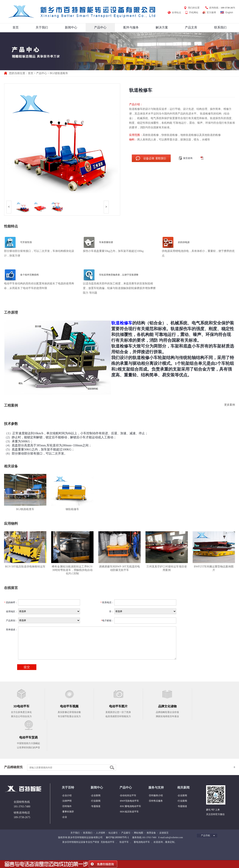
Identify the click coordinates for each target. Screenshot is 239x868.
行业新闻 (96, 801)
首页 (16, 27)
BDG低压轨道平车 (129, 812)
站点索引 (113, 833)
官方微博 (211, 13)
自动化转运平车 (128, 795)
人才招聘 (100, 833)
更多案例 (230, 405)
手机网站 (194, 13)
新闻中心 (71, 27)
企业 (65, 817)
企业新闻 (96, 795)
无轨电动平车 (108, 842)
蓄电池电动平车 (142, 842)
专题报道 (96, 806)
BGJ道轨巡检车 (59, 73)
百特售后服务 (156, 801)
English (229, 13)
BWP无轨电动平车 (130, 801)
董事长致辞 (68, 812)
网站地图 (139, 833)
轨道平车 (124, 842)
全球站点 (176, 13)
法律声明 (67, 801)
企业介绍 (67, 795)
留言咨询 (188, 158)
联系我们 (220, 27)
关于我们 (42, 27)
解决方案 (162, 27)
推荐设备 (151, 833)
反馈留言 (164, 833)
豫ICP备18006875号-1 (117, 837)
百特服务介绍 (156, 795)
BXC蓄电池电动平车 (131, 806)
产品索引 (126, 833)
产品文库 (191, 27)
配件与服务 (131, 27)
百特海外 (67, 806)
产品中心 (100, 27)
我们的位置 (194, 8)
